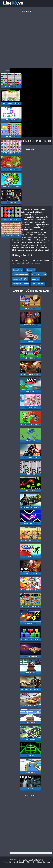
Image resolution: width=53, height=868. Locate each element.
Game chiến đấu (20, 279)
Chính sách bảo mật (22, 862)
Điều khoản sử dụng (41, 862)
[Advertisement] (26, 39)
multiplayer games (21, 284)
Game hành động (20, 274)
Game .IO (31, 270)
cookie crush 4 (38, 284)
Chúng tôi (7, 862)
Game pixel (18, 270)
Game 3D (35, 279)
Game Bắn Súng (39, 274)
